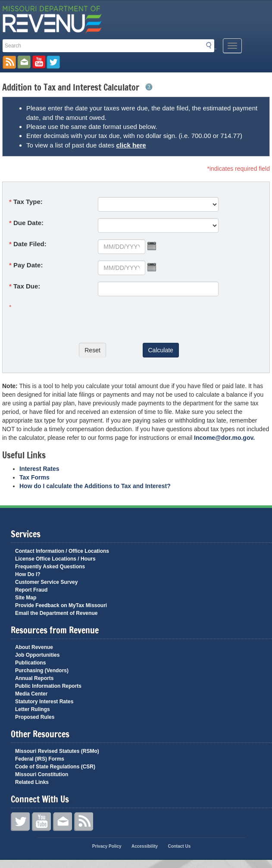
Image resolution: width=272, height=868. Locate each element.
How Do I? (28, 574)
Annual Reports (34, 678)
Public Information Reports (48, 686)
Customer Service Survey (46, 582)
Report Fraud (31, 590)
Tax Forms (34, 477)
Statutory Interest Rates (44, 702)
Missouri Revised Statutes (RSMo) (57, 751)
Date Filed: (30, 244)
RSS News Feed (9, 62)
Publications (30, 663)
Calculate (161, 350)
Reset (92, 350)
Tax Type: (28, 202)
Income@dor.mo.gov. (224, 438)
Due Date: (28, 223)
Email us (24, 62)
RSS (84, 822)
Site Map (26, 598)
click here (131, 145)
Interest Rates (39, 469)
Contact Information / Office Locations (62, 551)
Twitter (20, 822)
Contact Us (63, 822)
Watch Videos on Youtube (39, 62)
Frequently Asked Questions (50, 567)
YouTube (41, 822)
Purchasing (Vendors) (42, 671)
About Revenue (34, 647)
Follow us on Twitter (53, 62)
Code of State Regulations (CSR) (55, 767)
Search (211, 45)
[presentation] (95, 320)
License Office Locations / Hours (55, 559)
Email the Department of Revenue (56, 613)
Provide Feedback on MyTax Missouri (61, 605)
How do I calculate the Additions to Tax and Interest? (95, 486)
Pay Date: (28, 265)
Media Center (31, 694)
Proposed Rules (35, 717)
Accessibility (145, 846)
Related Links (32, 782)
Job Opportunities (37, 655)
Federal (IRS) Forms (40, 759)
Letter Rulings (33, 709)
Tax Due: (27, 286)
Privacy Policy (107, 846)
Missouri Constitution (42, 774)
